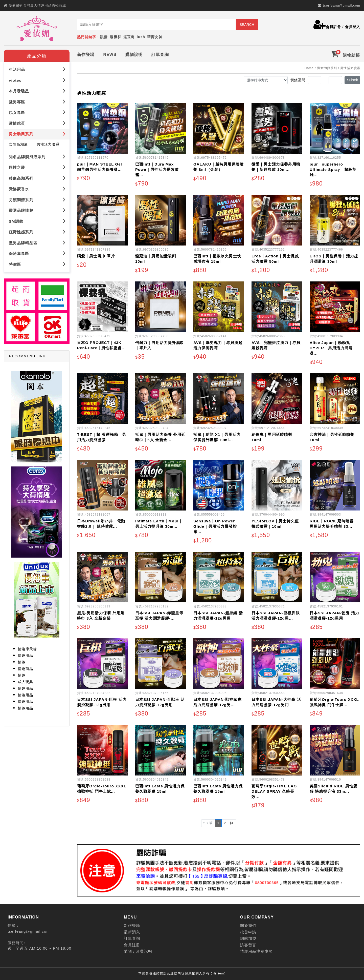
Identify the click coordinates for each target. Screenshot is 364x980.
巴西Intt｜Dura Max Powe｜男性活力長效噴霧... (157, 169)
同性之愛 (37, 167)
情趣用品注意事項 (256, 951)
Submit (352, 80)
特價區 (37, 264)
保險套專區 (37, 253)
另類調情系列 (37, 199)
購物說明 (134, 55)
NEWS (110, 55)
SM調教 (37, 221)
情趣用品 (26, 656)
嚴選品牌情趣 (37, 210)
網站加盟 (248, 938)
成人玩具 (26, 682)
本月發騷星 (37, 91)
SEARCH (247, 25)
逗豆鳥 (129, 37)
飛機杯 (115, 37)
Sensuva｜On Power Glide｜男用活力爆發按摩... (215, 526)
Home (309, 68)
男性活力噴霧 (48, 144)
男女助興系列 (37, 134)
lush (141, 37)
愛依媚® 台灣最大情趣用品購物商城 (37, 5)
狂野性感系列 (37, 232)
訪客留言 (248, 945)
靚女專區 (37, 112)
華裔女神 (155, 37)
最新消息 (132, 932)
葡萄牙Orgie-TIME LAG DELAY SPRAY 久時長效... (274, 791)
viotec (37, 80)
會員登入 (353, 27)
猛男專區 (37, 102)
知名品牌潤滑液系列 (37, 156)
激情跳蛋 (37, 123)
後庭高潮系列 (37, 178)
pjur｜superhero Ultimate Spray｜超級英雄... (333, 169)
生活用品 (37, 69)
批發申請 (248, 932)
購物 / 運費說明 (138, 951)
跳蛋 (104, 37)
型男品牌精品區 (37, 242)
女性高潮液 (18, 144)
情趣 (22, 662)
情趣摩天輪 (28, 649)
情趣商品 (26, 669)
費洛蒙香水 (37, 189)
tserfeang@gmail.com (342, 5)
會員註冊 (333, 27)
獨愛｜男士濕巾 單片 (96, 256)
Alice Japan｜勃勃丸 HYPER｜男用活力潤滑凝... (331, 348)
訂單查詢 (160, 55)
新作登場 (86, 55)
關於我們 (248, 925)
